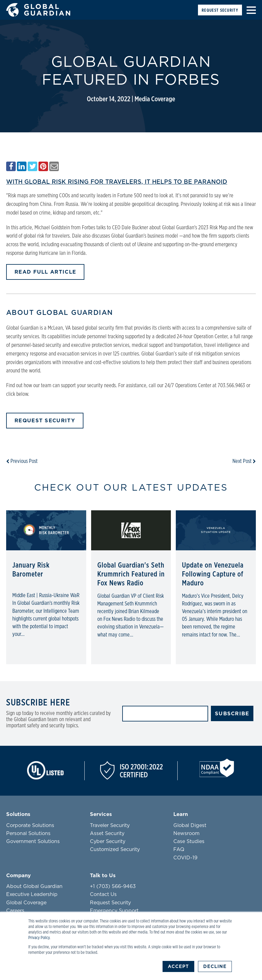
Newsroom (186, 833)
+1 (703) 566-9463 (113, 886)
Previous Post (22, 461)
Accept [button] (178, 966)
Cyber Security (108, 841)
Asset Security (107, 833)
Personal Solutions (28, 833)
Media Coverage (155, 99)
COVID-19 (185, 858)
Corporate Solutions (30, 825)
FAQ (179, 849)
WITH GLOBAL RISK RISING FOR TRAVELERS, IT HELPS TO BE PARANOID (117, 182)
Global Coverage (26, 903)
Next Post (244, 461)
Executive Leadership (32, 894)
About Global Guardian (34, 886)
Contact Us (103, 894)
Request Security (220, 10)
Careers (15, 911)
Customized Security (115, 849)
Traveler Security (110, 825)
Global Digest (190, 825)
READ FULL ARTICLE (45, 272)
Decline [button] (215, 966)
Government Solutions (33, 841)
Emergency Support (114, 911)
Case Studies (189, 841)
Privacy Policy (39, 938)
